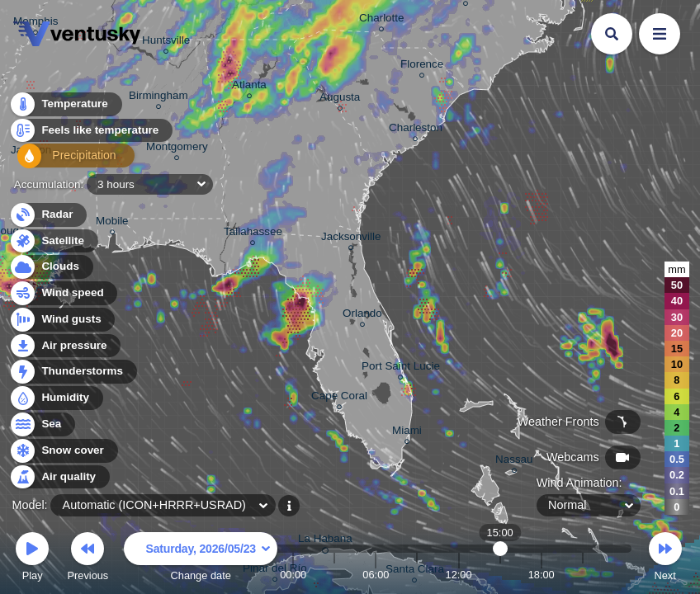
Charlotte (382, 20)
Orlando (362, 316)
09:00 (417, 575)
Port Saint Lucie (401, 368)
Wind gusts (62, 320)
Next (665, 559)
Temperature (65, 107)
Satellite (53, 241)
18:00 (542, 575)
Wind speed (63, 293)
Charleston (416, 130)
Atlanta (249, 87)
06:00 (376, 575)
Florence (422, 66)
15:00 (500, 575)
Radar (48, 215)
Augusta (340, 99)
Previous (87, 559)
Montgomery (177, 149)
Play (32, 559)
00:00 (293, 575)
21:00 (583, 575)
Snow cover (63, 451)
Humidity (56, 398)
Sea (42, 424)
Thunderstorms (73, 372)
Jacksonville (351, 239)
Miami (407, 433)
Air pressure (65, 346)
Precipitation (66, 160)
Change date (201, 559)
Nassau (514, 462)
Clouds (51, 267)
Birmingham (158, 98)
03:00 (334, 575)
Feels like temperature (90, 133)
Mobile (112, 223)
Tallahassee (253, 234)
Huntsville (166, 42)
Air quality (59, 477)
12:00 (459, 575)
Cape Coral (339, 398)
